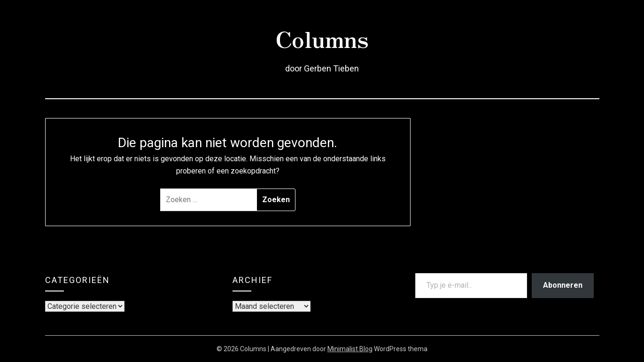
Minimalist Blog (350, 349)
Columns (322, 38)
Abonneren (563, 285)
